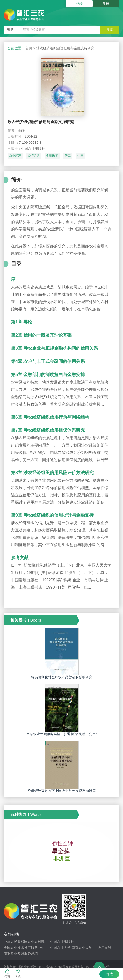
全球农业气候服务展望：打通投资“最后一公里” (61, 734)
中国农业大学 (60, 948)
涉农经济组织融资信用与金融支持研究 (41, 122)
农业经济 (15, 156)
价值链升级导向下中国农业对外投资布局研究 (62, 791)
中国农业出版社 (62, 942)
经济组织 (34, 156)
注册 (106, 4)
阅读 (109, 974)
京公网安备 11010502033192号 (89, 967)
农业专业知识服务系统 (21, 953)
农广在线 (104, 948)
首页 (29, 48)
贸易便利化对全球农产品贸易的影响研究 (62, 677)
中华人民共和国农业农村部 (24, 942)
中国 (80, 156)
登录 (79, 4)
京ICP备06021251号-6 (53, 967)
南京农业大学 (82, 948)
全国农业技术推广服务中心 (24, 948)
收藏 (18, 974)
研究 (68, 156)
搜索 (110, 30)
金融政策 (52, 156)
